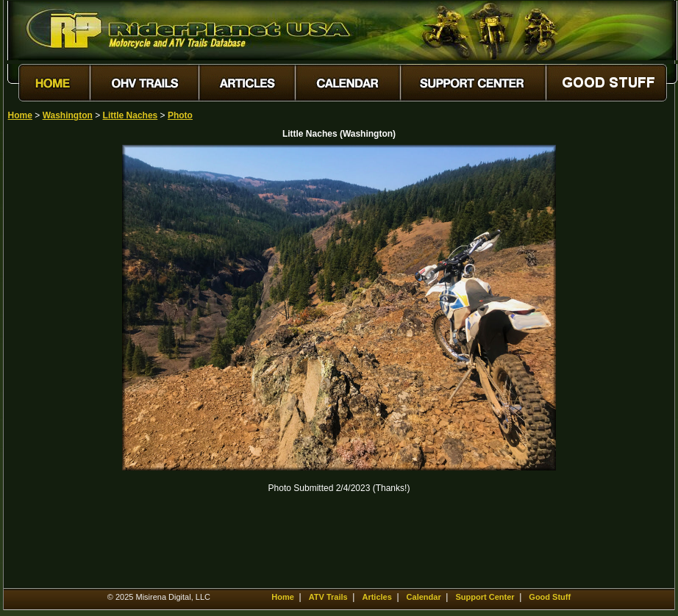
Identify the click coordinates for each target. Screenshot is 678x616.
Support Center (485, 597)
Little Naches (131, 115)
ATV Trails (328, 597)
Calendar (424, 597)
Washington (68, 115)
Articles (377, 597)
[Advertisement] (60, 365)
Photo (180, 115)
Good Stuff (550, 597)
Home (20, 115)
